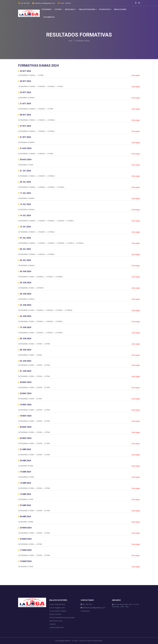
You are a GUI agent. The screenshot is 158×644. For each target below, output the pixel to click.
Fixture (58, 9)
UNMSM (52, 624)
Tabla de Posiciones (87, 9)
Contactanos (85, 611)
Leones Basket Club (56, 627)
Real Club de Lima (56, 621)
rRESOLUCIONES (120, 9)
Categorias (46, 9)
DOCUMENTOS (49, 17)
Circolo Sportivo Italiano (58, 611)
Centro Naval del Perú (57, 604)
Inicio (70, 41)
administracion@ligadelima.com (44, 3)
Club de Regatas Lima (57, 608)
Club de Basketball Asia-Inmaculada (62, 618)
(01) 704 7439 (24, 3)
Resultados (70, 9)
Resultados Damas (83, 41)
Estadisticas (105, 9)
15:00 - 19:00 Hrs (64, 3)
